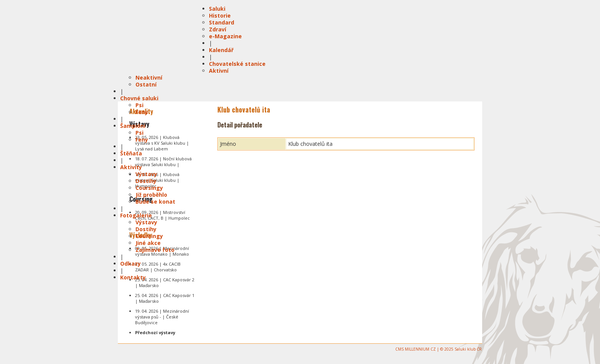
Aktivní (219, 71)
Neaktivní (149, 78)
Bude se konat (155, 202)
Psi (139, 105)
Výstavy (146, 174)
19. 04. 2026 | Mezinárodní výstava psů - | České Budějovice (162, 317)
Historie (220, 16)
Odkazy (130, 264)
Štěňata (131, 153)
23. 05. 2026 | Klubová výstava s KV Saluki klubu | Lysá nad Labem (162, 143)
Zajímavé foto (155, 250)
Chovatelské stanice (237, 64)
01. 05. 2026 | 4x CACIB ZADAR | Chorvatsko (158, 267)
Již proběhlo (151, 195)
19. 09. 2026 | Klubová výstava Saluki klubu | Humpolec (157, 180)
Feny (142, 112)
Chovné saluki (139, 98)
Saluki (217, 9)
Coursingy (149, 188)
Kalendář (221, 50)
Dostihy (146, 181)
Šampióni (133, 126)
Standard (222, 22)
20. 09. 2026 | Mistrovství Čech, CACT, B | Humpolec (162, 215)
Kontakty (133, 277)
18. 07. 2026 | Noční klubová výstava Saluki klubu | (163, 162)
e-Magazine (225, 36)
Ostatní (146, 84)
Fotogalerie (136, 215)
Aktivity (131, 167)
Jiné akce (148, 243)
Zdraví (218, 29)
